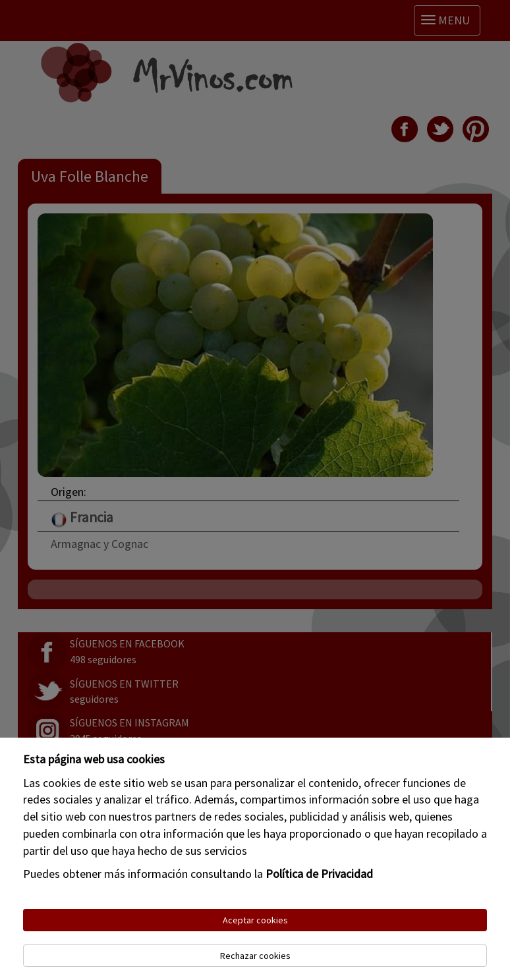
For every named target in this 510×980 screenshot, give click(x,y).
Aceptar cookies (255, 920)
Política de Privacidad (319, 874)
